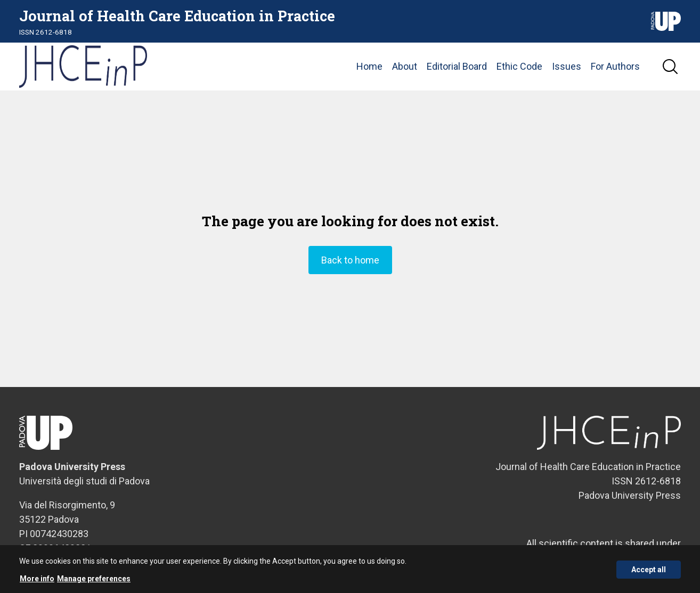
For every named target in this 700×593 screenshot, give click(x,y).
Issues (567, 66)
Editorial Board (457, 66)
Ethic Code (519, 66)
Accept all (649, 572)
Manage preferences (94, 582)
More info (37, 582)
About (405, 66)
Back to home (350, 260)
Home (369, 66)
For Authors (615, 66)
